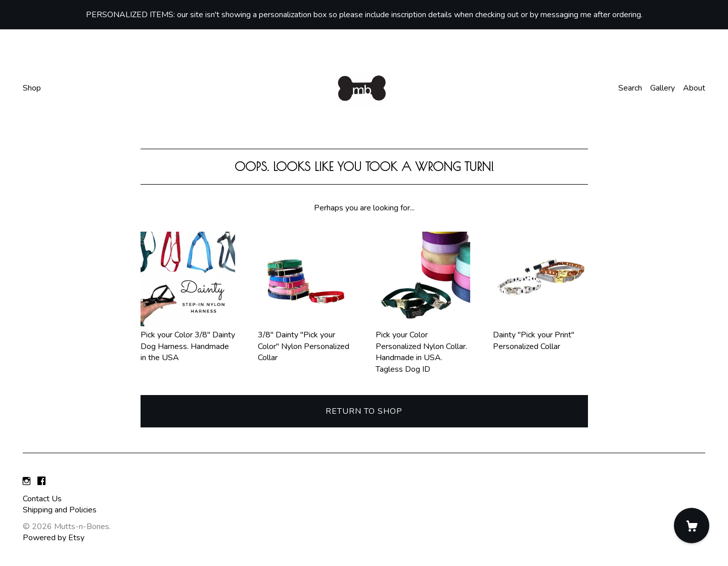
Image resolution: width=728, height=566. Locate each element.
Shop (32, 88)
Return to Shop (364, 411)
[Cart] (692, 526)
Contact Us (42, 499)
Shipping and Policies (60, 510)
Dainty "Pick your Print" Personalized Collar (540, 335)
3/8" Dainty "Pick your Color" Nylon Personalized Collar (305, 341)
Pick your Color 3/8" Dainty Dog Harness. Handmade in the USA (188, 341)
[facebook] (41, 482)
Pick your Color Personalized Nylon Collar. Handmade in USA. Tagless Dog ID (423, 346)
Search (630, 88)
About (694, 88)
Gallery (663, 88)
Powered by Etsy (54, 538)
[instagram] (27, 482)
